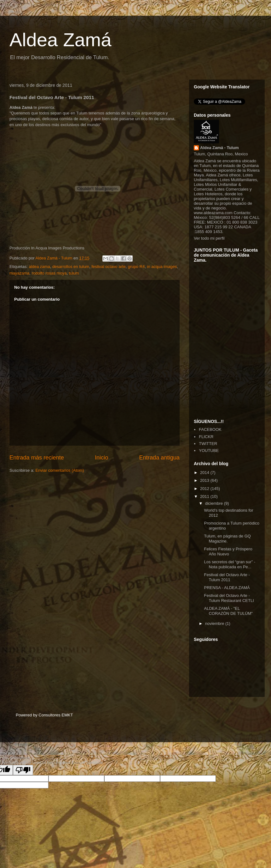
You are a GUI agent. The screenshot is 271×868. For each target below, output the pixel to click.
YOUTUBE (209, 451)
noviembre (215, 623)
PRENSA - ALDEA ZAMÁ (227, 588)
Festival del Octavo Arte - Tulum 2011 (227, 577)
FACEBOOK (210, 429)
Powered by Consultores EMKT (44, 715)
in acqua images (162, 267)
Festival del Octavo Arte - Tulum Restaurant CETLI (229, 598)
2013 (205, 480)
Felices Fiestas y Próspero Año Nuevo (228, 551)
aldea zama (39, 267)
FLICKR (206, 437)
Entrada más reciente (37, 458)
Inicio (101, 458)
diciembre (215, 503)
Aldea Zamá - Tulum (219, 148)
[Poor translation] (23, 770)
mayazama (20, 273)
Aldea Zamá (61, 40)
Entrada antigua (159, 458)
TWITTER (208, 444)
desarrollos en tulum (71, 267)
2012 (205, 489)
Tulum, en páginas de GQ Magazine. (227, 539)
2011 (205, 496)
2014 (205, 473)
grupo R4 (136, 267)
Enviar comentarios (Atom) (60, 470)
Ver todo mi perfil (209, 238)
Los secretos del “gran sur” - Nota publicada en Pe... (230, 564)
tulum (74, 273)
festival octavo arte (108, 267)
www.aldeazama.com (213, 213)
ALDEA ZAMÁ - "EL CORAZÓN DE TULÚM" (228, 611)
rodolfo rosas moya (49, 273)
